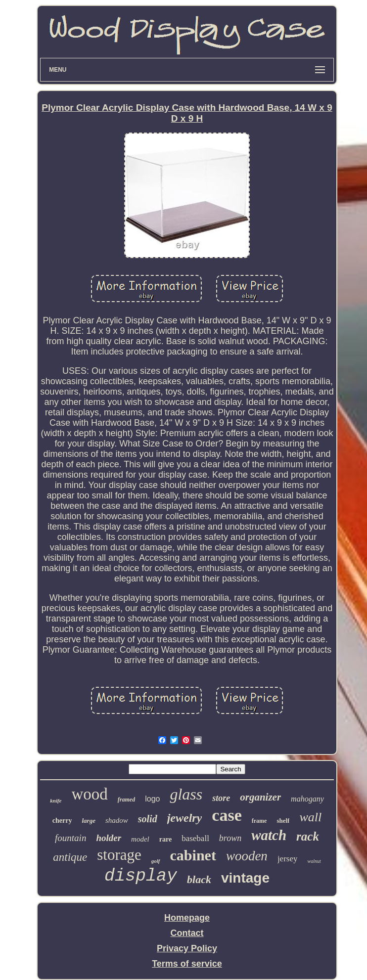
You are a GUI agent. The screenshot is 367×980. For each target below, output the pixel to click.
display (141, 876)
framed (126, 800)
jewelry (185, 818)
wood (90, 794)
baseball (195, 838)
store (221, 798)
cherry (62, 821)
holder (109, 838)
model (140, 839)
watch (269, 835)
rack (308, 836)
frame (259, 821)
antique (70, 857)
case (227, 815)
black (199, 879)
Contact (187, 933)
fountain (70, 838)
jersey (288, 859)
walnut (314, 861)
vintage (245, 878)
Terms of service (187, 964)
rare (165, 839)
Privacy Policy (187, 948)
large (88, 821)
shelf (283, 821)
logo (152, 799)
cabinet (193, 855)
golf (156, 861)
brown (230, 838)
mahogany (307, 799)
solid (148, 819)
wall (310, 817)
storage (119, 855)
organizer (260, 797)
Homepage (187, 918)
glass (186, 794)
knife (56, 801)
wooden (247, 856)
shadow (117, 820)
